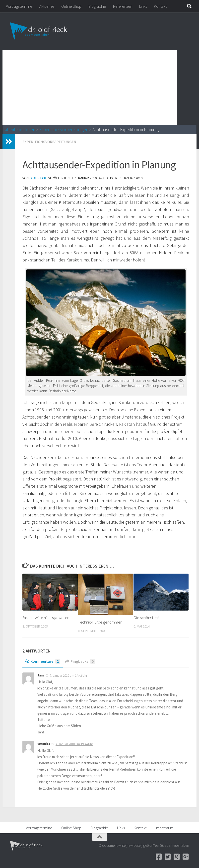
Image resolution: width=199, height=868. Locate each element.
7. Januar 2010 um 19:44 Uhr (74, 744)
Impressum (164, 828)
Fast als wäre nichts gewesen (47, 617)
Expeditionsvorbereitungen (64, 130)
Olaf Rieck (38, 178)
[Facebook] (159, 857)
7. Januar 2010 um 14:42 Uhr (68, 675)
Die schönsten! (146, 617)
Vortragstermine (19, 6)
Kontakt (160, 6)
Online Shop (71, 6)
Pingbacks (81, 661)
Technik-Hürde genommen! (101, 622)
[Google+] (186, 857)
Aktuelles (47, 6)
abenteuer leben (20, 130)
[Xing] (177, 857)
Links (143, 6)
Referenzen (123, 6)
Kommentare (43, 661)
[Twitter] (168, 857)
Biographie (97, 6)
